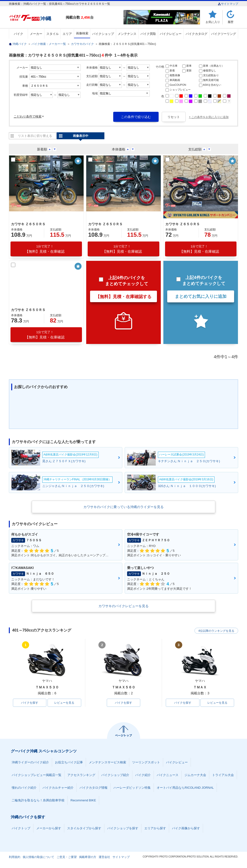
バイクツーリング (224, 34)
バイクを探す (30, 703)
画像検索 (82, 33)
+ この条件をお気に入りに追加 (209, 117)
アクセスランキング (81, 775)
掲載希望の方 (88, 857)
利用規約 (15, 857)
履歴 (231, 22)
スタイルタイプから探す (84, 828)
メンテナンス (127, 34)
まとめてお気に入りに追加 (201, 296)
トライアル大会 (223, 775)
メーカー (36, 34)
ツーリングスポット (146, 762)
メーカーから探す (49, 828)
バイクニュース (168, 775)
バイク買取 (148, 34)
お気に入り (213, 22)
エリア (67, 34)
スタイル (53, 34)
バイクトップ (21, 828)
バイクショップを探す (123, 828)
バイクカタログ (196, 34)
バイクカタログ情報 (94, 788)
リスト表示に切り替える (35, 136)
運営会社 (104, 857)
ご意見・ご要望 (67, 857)
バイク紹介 (143, 775)
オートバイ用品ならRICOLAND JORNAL (185, 788)
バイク (19, 34)
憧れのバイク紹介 (24, 788)
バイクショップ (103, 34)
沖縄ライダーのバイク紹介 (30, 762)
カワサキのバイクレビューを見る (123, 606)
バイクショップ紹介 (115, 775)
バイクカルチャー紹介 (58, 788)
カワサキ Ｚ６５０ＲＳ (28, 224)
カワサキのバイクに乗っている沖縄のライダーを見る (123, 507)
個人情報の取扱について (38, 857)
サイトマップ (228, 4)
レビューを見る (64, 703)
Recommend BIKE (83, 800)
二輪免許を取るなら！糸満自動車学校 (38, 800)
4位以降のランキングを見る (216, 631)
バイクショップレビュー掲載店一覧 (37, 775)
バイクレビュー (171, 34)
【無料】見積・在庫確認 (45, 249)
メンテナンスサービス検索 (107, 762)
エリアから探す (155, 828)
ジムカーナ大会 (195, 775)
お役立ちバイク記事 (69, 762)
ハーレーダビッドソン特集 (132, 788)
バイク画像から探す (186, 828)
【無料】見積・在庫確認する (123, 297)
